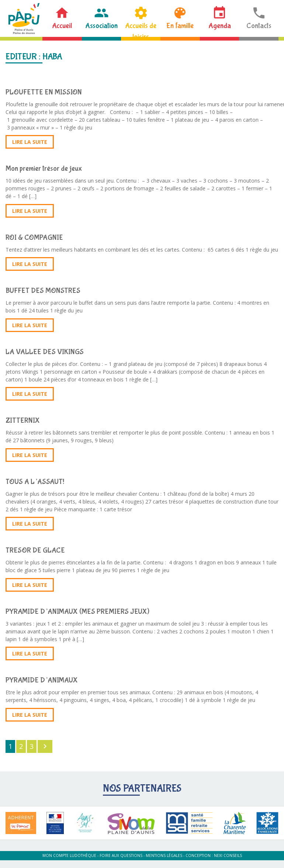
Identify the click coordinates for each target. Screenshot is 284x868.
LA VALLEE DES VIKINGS (45, 352)
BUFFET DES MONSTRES (43, 291)
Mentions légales (164, 855)
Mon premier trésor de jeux (44, 168)
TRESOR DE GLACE (35, 550)
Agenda (220, 26)
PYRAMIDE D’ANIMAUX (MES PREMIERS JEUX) (77, 611)
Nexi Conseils (228, 855)
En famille (180, 26)
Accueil (62, 26)
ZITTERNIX (23, 420)
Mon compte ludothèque (69, 855)
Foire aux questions (121, 855)
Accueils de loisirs (141, 29)
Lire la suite (30, 142)
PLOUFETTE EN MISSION (44, 92)
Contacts (259, 26)
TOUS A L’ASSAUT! (35, 482)
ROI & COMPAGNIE (34, 237)
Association (101, 26)
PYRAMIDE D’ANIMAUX (42, 680)
